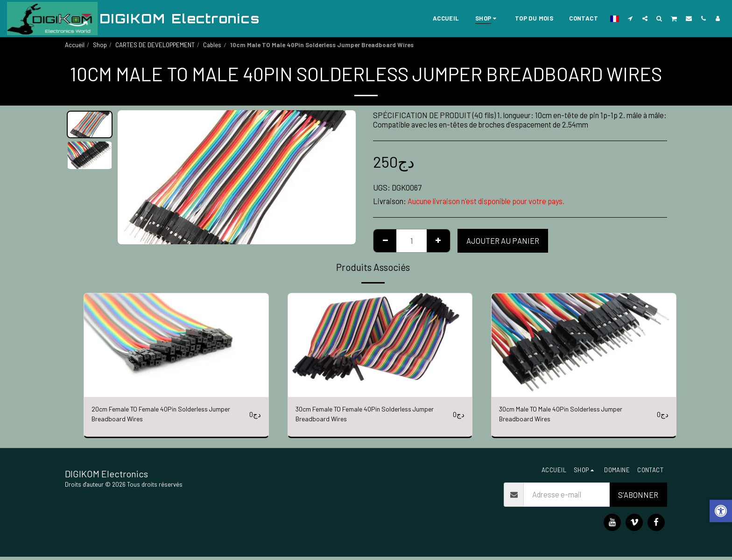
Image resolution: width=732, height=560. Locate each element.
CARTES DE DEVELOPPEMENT (155, 45)
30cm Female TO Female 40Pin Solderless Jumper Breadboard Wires (363, 416)
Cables (212, 45)
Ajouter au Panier (503, 241)
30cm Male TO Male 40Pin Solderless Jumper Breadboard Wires (572, 416)
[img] (176, 345)
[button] (630, 18)
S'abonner (638, 498)
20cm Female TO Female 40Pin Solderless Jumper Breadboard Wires (159, 416)
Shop (100, 45)
